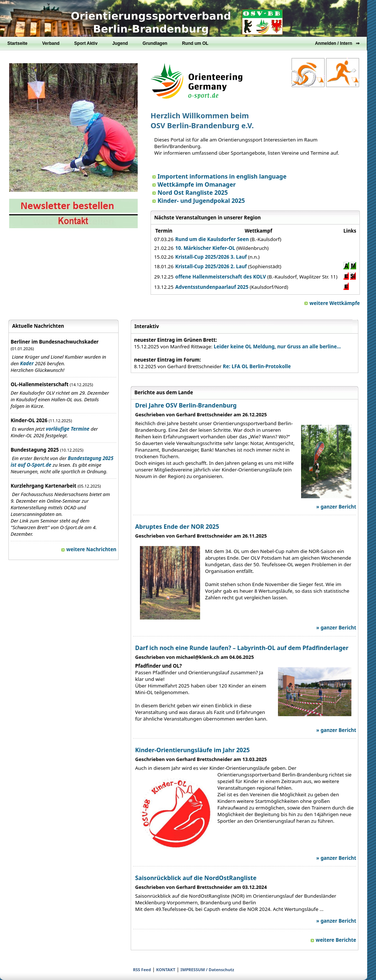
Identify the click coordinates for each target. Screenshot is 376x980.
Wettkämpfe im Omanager (194, 184)
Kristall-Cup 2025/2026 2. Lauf (211, 266)
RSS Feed (142, 970)
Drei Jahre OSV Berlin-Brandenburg (186, 405)
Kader (27, 363)
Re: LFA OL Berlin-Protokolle (257, 366)
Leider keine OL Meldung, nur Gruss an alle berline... (277, 347)
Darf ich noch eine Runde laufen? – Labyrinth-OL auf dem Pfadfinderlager (242, 648)
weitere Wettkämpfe (332, 303)
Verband (51, 43)
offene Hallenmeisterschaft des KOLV (220, 277)
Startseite (17, 43)
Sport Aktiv (86, 43)
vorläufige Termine (68, 429)
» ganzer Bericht (336, 507)
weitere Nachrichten (89, 549)
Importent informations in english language (219, 176)
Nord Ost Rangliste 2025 (190, 193)
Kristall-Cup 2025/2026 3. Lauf (211, 257)
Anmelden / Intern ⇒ (337, 43)
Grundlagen (155, 43)
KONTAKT (166, 970)
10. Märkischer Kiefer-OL (205, 248)
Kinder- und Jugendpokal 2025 (199, 201)
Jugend (120, 43)
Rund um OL (195, 43)
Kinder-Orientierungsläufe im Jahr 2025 (192, 750)
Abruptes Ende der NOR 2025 (177, 527)
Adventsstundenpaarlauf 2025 (212, 287)
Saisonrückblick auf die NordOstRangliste (196, 878)
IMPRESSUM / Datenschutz (207, 970)
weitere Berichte (333, 940)
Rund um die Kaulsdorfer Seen (212, 239)
